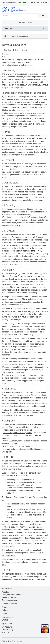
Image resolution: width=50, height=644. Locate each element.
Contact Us (6, 607)
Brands (5, 620)
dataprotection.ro (9, 556)
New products (8, 617)
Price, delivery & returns (12, 595)
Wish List (6, 632)
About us (6, 592)
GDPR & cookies (9, 597)
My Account (7, 627)
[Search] (43, 16)
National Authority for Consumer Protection (21, 441)
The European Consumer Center (17, 446)
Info (20, 2)
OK (25, 2)
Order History (7, 630)
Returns (5, 610)
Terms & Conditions (19, 36)
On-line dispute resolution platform (17, 433)
